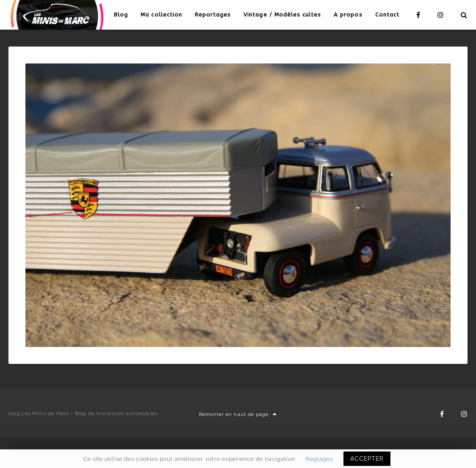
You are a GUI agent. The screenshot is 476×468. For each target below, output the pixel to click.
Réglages (319, 459)
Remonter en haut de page (238, 414)
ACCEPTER (367, 459)
